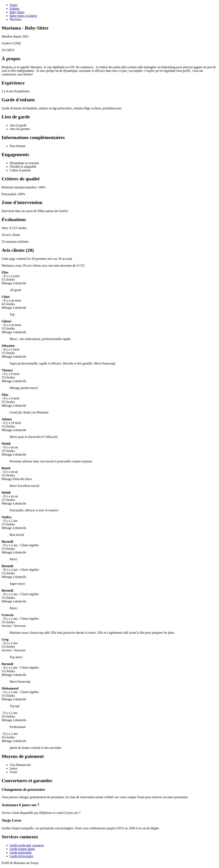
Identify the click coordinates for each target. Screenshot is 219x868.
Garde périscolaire (21, 856)
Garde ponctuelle (21, 852)
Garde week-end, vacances (27, 845)
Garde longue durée (22, 849)
